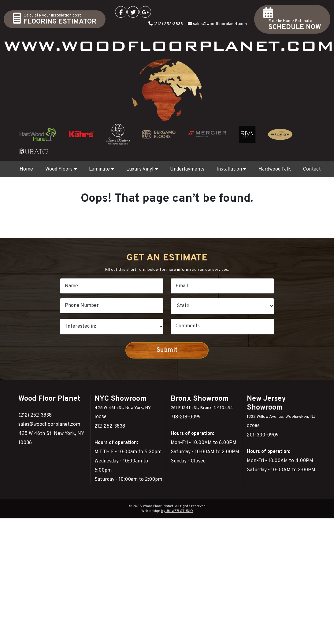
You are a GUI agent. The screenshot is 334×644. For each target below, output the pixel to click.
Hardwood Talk (275, 169)
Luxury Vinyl (142, 169)
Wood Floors (61, 169)
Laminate (102, 169)
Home (26, 169)
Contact (312, 169)
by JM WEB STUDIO (177, 511)
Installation (231, 169)
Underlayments (187, 169)
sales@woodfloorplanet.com (220, 24)
